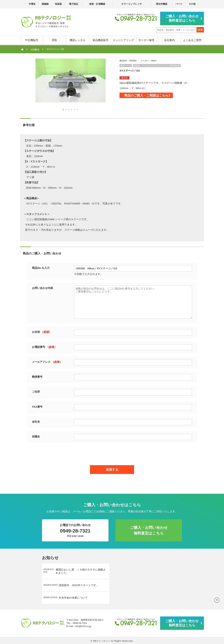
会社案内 (169, 39)
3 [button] (69, 109)
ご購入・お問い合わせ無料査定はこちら (184, 18)
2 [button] (66, 109)
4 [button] (72, 109)
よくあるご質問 (192, 39)
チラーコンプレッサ (132, 4)
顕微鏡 (45, 4)
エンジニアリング (123, 39)
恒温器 (58, 4)
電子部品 (73, 4)
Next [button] (29, 85)
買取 (54, 39)
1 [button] (64, 109)
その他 (192, 4)
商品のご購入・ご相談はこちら (155, 96)
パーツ (179, 4)
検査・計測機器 (97, 4)
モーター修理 (146, 39)
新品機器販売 (100, 39)
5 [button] (75, 109)
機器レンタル (78, 39)
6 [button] (78, 109)
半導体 (32, 4)
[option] (71, 80)
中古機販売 (32, 39)
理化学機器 (162, 4)
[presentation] (112, 452)
